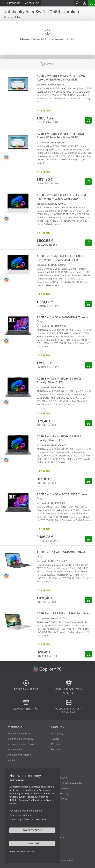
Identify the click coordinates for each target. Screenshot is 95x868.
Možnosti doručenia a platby (67, 783)
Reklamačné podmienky (20, 739)
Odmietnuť (32, 843)
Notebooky (57, 734)
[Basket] (91, 3)
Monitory (56, 749)
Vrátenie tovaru (15, 749)
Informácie (14, 727)
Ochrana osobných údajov (21, 744)
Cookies (11, 760)
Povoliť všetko (32, 830)
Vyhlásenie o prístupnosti (20, 755)
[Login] (84, 3)
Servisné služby (60, 793)
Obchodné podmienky (19, 734)
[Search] (77, 3)
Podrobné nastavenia (22, 852)
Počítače (56, 744)
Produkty (58, 727)
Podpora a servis (60, 788)
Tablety (55, 739)
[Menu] (11, 3)
